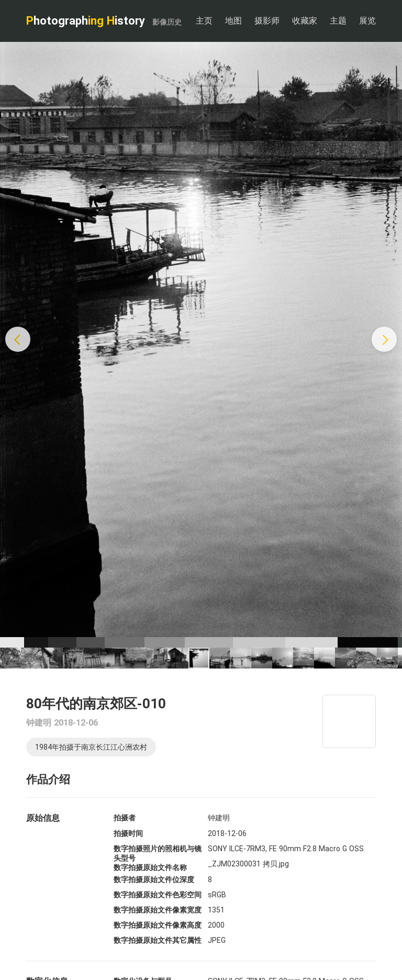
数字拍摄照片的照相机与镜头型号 (158, 853)
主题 (338, 21)
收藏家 (305, 21)
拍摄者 (125, 818)
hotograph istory (104, 21)
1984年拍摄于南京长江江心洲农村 (91, 747)
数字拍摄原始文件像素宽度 (158, 910)
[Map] (349, 721)
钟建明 (39, 723)
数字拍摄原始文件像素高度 (158, 925)
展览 (367, 21)
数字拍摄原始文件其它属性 (158, 940)
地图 (233, 21)
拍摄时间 (128, 833)
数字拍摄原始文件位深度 (154, 879)
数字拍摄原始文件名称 (150, 867)
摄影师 (267, 21)
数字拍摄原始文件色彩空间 (158, 895)
